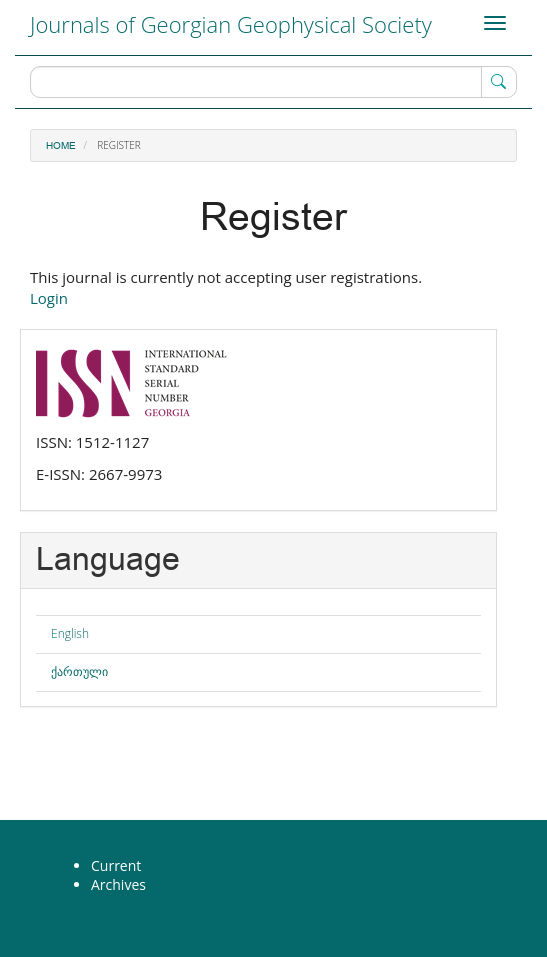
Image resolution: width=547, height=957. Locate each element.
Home (61, 146)
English (70, 633)
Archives (118, 884)
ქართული (79, 671)
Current (116, 865)
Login (49, 298)
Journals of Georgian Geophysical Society (231, 24)
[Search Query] (273, 82)
